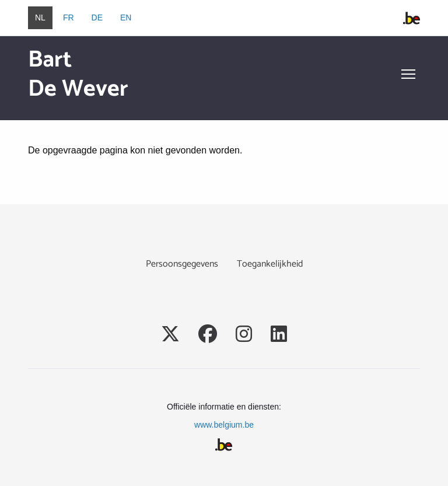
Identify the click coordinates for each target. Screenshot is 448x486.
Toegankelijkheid (270, 264)
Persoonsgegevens (182, 264)
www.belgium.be (224, 425)
